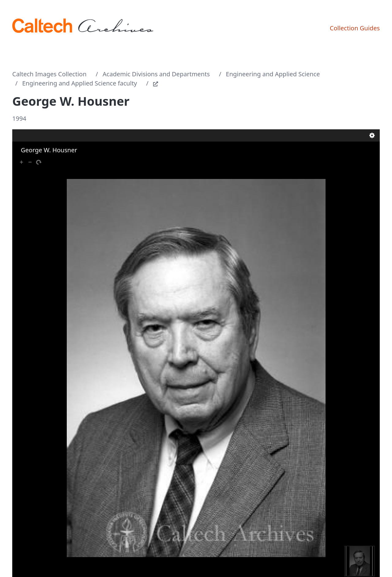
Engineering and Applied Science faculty (80, 83)
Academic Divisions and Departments (156, 74)
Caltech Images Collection (49, 74)
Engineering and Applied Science (273, 74)
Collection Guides (355, 28)
